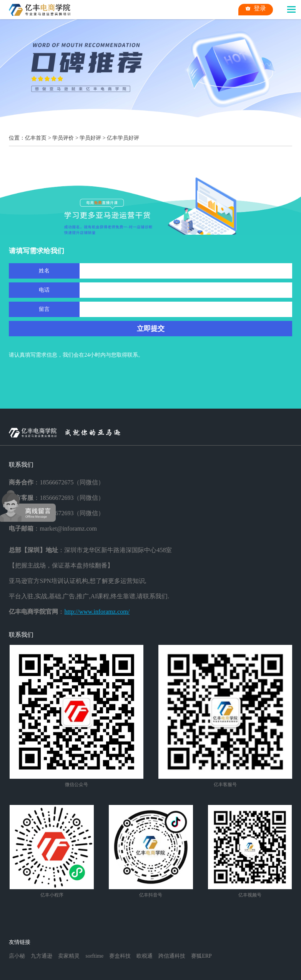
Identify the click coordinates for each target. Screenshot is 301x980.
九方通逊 (42, 956)
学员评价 (63, 138)
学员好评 (90, 138)
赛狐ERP (201, 956)
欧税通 (145, 956)
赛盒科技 (120, 956)
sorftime (94, 956)
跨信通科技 (172, 956)
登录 (256, 8)
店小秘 (17, 956)
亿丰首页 (36, 138)
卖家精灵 (69, 956)
